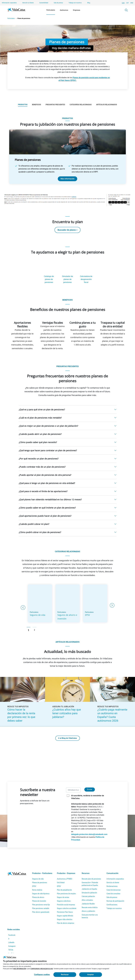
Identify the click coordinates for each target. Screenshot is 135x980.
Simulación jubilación (89, 879)
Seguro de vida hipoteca (41, 880)
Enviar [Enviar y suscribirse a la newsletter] (90, 797)
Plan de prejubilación (64, 876)
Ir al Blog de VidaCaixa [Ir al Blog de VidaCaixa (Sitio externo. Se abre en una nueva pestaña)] (67, 746)
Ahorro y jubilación (88, 897)
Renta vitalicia (37, 876)
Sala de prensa (58, 3)
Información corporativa (9, 3)
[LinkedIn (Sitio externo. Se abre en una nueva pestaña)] (13, 933)
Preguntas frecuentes (55, 105)
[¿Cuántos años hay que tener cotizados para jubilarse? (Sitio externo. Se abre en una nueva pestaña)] (67, 709)
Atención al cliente (28, 3)
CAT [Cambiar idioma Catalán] (127, 3)
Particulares (11, 18)
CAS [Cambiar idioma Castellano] (123, 3)
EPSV (34, 872)
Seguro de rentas (63, 883)
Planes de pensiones (40, 869)
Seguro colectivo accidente (67, 895)
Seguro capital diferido (65, 902)
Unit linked (61, 869)
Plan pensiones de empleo (66, 880)
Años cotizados (87, 886)
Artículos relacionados (107, 105)
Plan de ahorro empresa (65, 909)
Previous (23, 615)
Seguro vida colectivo (65, 906)
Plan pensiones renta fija (41, 891)
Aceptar (90, 975)
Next (112, 613)
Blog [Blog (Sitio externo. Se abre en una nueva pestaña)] (89, 3)
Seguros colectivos (64, 887)
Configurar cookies (42, 975)
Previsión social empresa (66, 891)
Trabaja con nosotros (75, 3)
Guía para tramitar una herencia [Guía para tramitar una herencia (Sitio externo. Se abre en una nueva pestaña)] (90, 902)
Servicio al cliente (113, 869)
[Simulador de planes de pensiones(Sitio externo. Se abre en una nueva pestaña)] (68, 274)
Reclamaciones (112, 872)
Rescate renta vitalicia (90, 894)
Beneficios (36, 105)
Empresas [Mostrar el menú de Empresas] (77, 10)
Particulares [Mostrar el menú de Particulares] (51, 10)
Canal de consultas (113, 880)
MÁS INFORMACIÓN (20, 969)
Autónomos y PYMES (65, 865)
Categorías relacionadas (81, 105)
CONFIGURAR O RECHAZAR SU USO (42, 969)
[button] (68, 417)
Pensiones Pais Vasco (65, 898)
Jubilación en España (89, 875)
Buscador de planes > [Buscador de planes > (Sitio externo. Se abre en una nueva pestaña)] (67, 230)
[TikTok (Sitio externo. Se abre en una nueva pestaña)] (12, 944)
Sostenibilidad (44, 3)
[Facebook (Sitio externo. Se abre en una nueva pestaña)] (13, 922)
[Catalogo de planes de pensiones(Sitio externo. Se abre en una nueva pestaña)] (49, 274)
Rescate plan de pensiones (91, 865)
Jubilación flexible (88, 890)
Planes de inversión (39, 887)
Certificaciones (112, 891)
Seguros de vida (38, 865)
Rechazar (65, 975)
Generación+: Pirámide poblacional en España (90, 870)
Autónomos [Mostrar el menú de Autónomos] (64, 10)
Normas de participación (115, 887)
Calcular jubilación (88, 883)
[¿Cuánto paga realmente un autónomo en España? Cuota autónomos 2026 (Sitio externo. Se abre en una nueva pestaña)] (112, 709)
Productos (23, 105)
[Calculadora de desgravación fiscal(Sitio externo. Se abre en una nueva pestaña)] (86, 274)
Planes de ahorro (38, 883)
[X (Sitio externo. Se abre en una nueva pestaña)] (10, 928)
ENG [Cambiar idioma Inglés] (132, 3)
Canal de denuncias (114, 876)
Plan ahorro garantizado (41, 898)
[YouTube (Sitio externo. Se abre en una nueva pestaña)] (13, 949)
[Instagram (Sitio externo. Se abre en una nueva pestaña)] (13, 938)
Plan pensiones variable (41, 895)
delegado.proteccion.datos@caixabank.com (89, 842)
